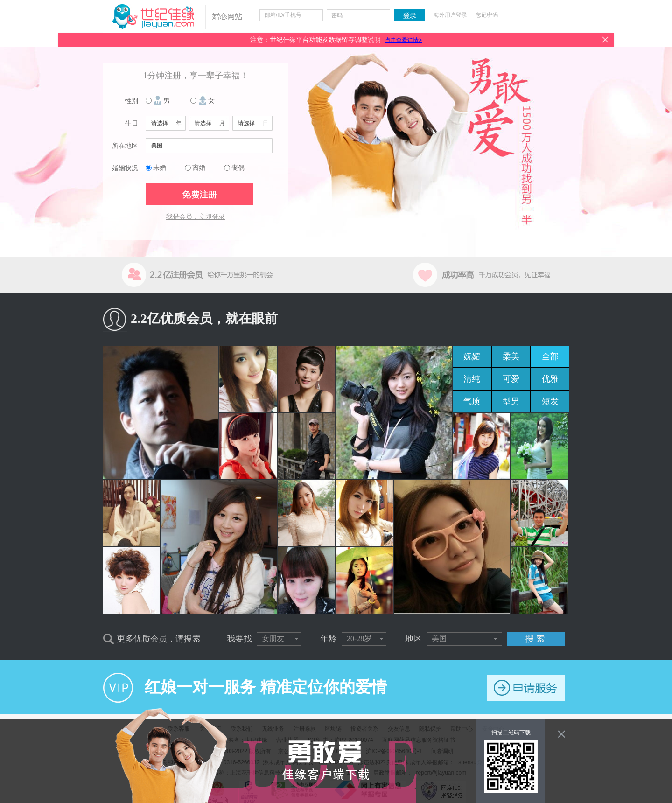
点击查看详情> (403, 40)
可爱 (511, 379)
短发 (550, 401)
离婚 (199, 168)
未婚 (160, 168)
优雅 (550, 379)
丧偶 (238, 168)
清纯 (472, 379)
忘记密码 (487, 15)
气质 (472, 401)
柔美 (511, 356)
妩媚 (472, 356)
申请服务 (526, 688)
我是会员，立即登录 (196, 217)
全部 (550, 356)
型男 (511, 401)
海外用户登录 (450, 15)
